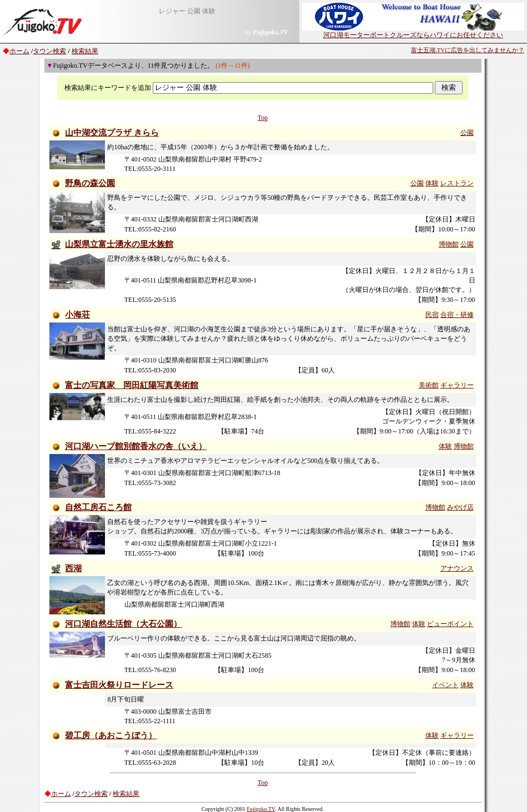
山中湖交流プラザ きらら (112, 133)
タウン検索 (49, 51)
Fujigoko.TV (261, 809)
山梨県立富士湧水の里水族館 (119, 244)
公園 (467, 133)
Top (263, 118)
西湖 (73, 568)
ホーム (19, 51)
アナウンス (457, 568)
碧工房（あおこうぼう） (111, 735)
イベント (445, 685)
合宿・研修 (457, 315)
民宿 (432, 315)
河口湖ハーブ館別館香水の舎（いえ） (136, 446)
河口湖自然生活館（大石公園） (123, 624)
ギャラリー (457, 385)
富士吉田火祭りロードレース (119, 685)
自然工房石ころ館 (98, 507)
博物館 (449, 244)
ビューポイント (450, 624)
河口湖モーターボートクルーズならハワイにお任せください (413, 32)
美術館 (429, 385)
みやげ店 (460, 507)
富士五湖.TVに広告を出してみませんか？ (468, 50)
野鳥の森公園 (90, 183)
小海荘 (77, 315)
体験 (432, 183)
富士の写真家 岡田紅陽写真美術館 (132, 385)
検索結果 (85, 51)
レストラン (457, 183)
